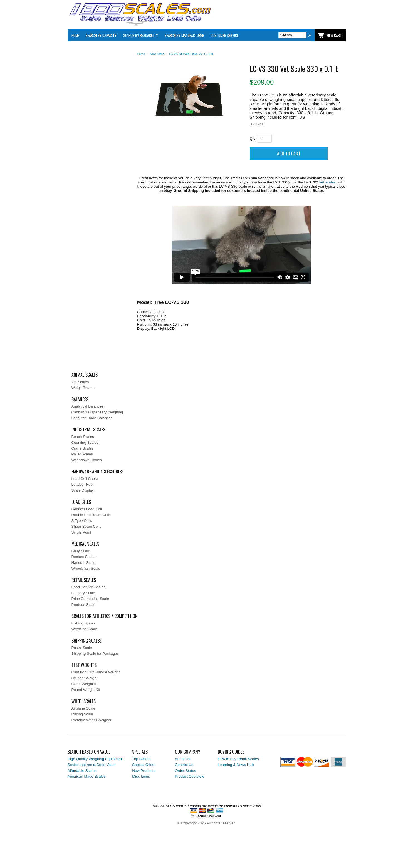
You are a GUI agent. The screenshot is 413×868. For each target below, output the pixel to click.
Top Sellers (141, 759)
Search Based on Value (89, 752)
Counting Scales (85, 442)
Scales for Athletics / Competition (105, 616)
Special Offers (144, 765)
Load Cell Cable (85, 479)
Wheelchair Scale (86, 568)
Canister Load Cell (87, 509)
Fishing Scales (84, 623)
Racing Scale (82, 714)
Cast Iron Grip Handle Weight (96, 672)
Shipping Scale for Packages (95, 654)
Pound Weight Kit (86, 690)
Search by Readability (141, 35)
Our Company (188, 752)
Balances (80, 399)
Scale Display (83, 490)
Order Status (186, 771)
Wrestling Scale (84, 629)
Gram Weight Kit (85, 684)
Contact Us (184, 765)
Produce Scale (84, 605)
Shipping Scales (86, 641)
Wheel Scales (84, 701)
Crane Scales (83, 448)
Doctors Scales (84, 557)
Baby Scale (81, 551)
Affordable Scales (82, 771)
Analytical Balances (88, 406)
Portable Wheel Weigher (91, 720)
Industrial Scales (88, 430)
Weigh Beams (83, 388)
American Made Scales (87, 776)
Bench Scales (83, 437)
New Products (144, 771)
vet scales (327, 182)
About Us (183, 759)
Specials (140, 752)
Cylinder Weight (85, 678)
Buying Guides (231, 752)
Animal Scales (85, 375)
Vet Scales (80, 382)
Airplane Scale (83, 708)
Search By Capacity (101, 35)
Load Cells (81, 502)
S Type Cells (82, 521)
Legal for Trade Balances (92, 418)
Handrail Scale (84, 563)
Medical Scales (85, 544)
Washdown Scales (87, 460)
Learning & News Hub (236, 765)
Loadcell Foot (83, 484)
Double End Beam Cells (91, 515)
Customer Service (224, 35)
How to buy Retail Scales (238, 759)
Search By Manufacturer (184, 35)
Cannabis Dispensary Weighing (97, 412)
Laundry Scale (83, 593)
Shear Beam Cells (86, 526)
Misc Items (141, 776)
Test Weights (84, 665)
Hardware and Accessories (97, 472)
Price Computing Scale (90, 599)
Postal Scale (82, 648)
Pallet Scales (82, 454)
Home (75, 35)
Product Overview (190, 776)
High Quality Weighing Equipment (95, 759)
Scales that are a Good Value (92, 765)
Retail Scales (84, 580)
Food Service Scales (88, 587)
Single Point (81, 532)
